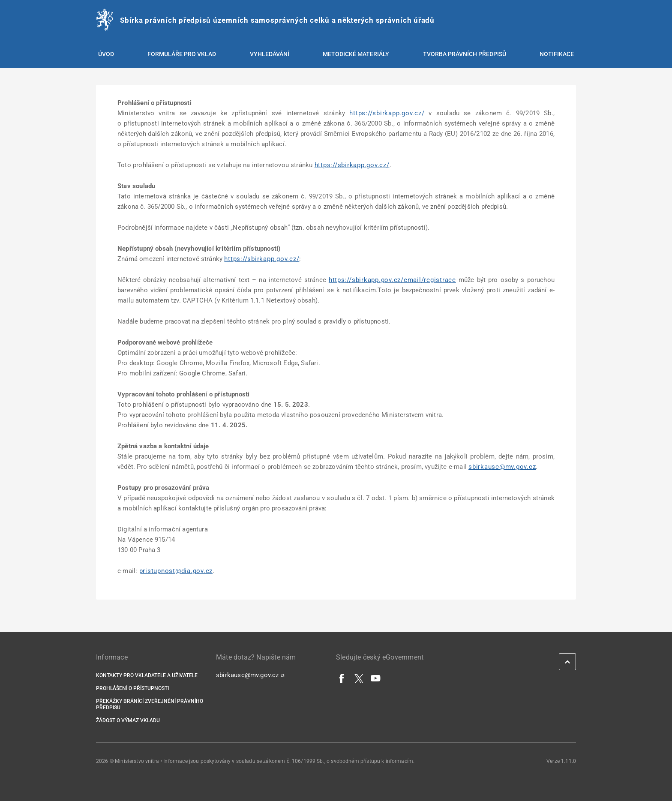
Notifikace (557, 54)
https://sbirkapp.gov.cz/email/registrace (392, 280)
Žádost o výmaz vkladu (128, 720)
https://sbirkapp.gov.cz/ (387, 113)
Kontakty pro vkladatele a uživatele (147, 675)
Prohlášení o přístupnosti (132, 688)
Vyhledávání (270, 54)
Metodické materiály (356, 54)
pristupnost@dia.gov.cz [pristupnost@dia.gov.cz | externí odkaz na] (176, 571)
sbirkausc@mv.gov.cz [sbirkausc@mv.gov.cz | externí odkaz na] (502, 467)
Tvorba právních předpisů (465, 54)
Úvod (106, 54)
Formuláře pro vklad (182, 54)
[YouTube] (376, 678)
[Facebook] (342, 678)
